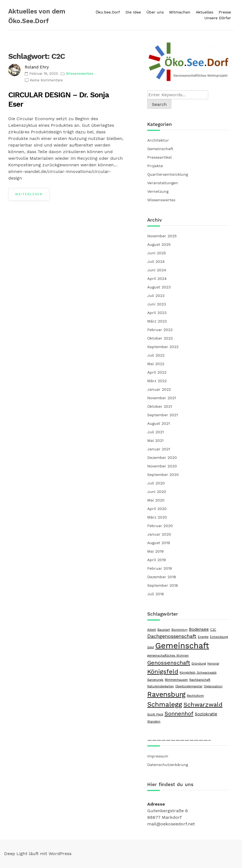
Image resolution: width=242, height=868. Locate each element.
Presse (225, 12)
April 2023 (157, 313)
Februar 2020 (160, 526)
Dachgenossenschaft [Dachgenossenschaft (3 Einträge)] (172, 636)
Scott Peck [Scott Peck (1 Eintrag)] (155, 714)
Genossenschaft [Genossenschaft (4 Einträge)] (169, 663)
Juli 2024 (156, 261)
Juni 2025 (157, 253)
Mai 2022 (156, 364)
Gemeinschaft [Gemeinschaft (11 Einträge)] (182, 646)
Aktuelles (205, 12)
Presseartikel (159, 157)
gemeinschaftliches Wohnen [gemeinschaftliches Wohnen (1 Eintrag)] (168, 656)
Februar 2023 (160, 330)
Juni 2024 (157, 270)
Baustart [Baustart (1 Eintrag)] (164, 630)
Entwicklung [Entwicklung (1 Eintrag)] (219, 637)
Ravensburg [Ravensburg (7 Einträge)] (166, 694)
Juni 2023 (157, 304)
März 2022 (157, 381)
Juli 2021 (155, 432)
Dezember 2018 (162, 577)
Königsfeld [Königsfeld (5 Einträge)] (163, 671)
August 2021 (158, 423)
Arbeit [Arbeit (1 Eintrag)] (152, 630)
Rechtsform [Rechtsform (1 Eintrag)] (195, 696)
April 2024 (157, 279)
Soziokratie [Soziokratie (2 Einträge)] (206, 714)
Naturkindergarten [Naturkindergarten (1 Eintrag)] (161, 686)
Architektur (158, 140)
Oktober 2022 (160, 338)
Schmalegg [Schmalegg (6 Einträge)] (165, 704)
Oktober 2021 (160, 406)
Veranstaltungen (163, 183)
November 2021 (162, 398)
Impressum (158, 756)
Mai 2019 (155, 551)
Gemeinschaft (160, 149)
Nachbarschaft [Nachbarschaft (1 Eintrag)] (200, 680)
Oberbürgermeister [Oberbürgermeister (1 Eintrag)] (189, 686)
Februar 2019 (160, 568)
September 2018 (163, 585)
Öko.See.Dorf (108, 12)
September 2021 (162, 415)
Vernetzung (158, 191)
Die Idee (133, 12)
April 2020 (157, 509)
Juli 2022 (156, 355)
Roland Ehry (37, 67)
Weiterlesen (29, 194)
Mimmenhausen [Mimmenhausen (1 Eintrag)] (176, 680)
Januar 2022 (159, 389)
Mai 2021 (155, 440)
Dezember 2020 (162, 458)
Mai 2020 (156, 500)
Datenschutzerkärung (168, 765)
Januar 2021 (159, 449)
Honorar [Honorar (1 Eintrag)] (213, 664)
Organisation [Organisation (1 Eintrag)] (213, 686)
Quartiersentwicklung (168, 174)
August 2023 (159, 287)
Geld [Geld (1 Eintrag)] (151, 647)
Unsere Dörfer (218, 18)
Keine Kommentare (46, 80)
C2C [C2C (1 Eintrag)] (213, 630)
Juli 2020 (156, 483)
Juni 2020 (157, 492)
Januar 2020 (159, 534)
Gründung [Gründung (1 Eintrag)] (199, 664)
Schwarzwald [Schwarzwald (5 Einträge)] (203, 704)
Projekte (155, 166)
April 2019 (157, 560)
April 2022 (157, 372)
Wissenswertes (80, 74)
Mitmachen (180, 12)
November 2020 (162, 466)
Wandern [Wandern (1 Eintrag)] (154, 722)
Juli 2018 (156, 594)
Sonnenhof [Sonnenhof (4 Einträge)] (179, 713)
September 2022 (163, 347)
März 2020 (157, 517)
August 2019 (159, 543)
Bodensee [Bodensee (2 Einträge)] (199, 629)
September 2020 (163, 475)
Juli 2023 (156, 296)
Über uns (155, 12)
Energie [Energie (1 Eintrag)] (203, 637)
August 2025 (159, 244)
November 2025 (162, 236)
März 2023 (157, 321)
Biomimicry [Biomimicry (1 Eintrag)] (180, 630)
